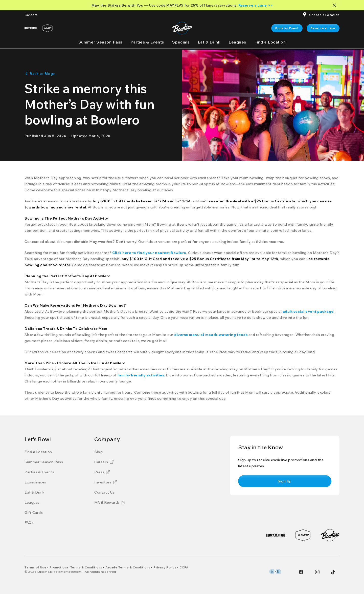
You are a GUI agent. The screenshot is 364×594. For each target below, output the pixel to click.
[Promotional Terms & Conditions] (76, 567)
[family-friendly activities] (141, 375)
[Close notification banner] (335, 5)
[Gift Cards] (34, 513)
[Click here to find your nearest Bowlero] (149, 253)
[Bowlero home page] (182, 28)
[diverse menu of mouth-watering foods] (211, 335)
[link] (287, 28)
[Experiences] (35, 482)
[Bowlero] (330, 535)
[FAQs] (29, 523)
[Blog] (98, 452)
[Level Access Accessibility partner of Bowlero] (275, 571)
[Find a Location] (270, 42)
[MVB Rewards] (110, 502)
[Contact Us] (104, 492)
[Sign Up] (285, 481)
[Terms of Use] (35, 567)
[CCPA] (184, 567)
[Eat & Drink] (209, 42)
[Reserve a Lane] (323, 28)
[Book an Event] (287, 28)
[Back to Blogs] (40, 74)
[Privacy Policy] (165, 567)
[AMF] (48, 28)
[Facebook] (301, 572)
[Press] (102, 472)
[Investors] (106, 482)
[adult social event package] (308, 311)
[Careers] (31, 14)
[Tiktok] (333, 572)
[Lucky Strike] (31, 28)
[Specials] (181, 42)
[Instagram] (317, 572)
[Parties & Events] (147, 42)
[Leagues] (237, 42)
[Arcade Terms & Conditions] (128, 567)
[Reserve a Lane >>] (256, 5)
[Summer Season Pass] (100, 42)
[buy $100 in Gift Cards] (114, 201)
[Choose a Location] (324, 14)
